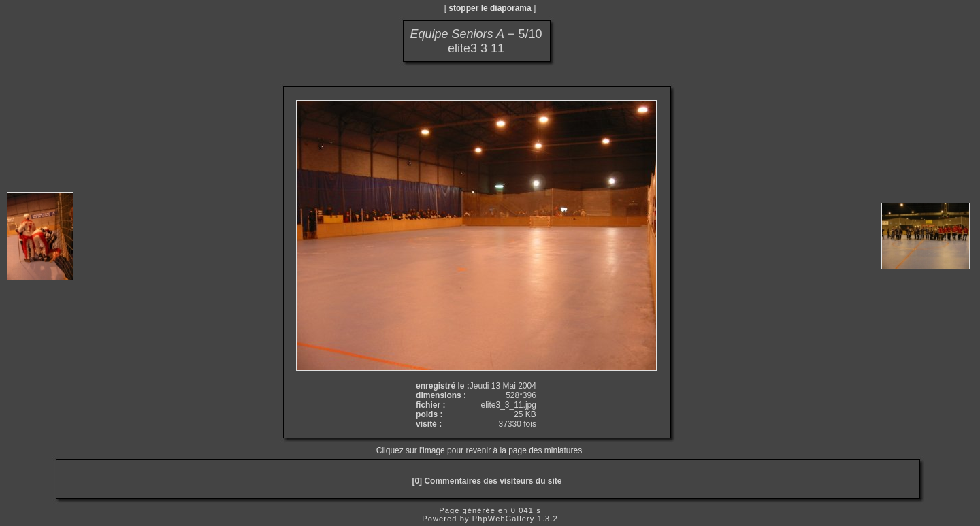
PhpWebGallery (504, 519)
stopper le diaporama (490, 8)
